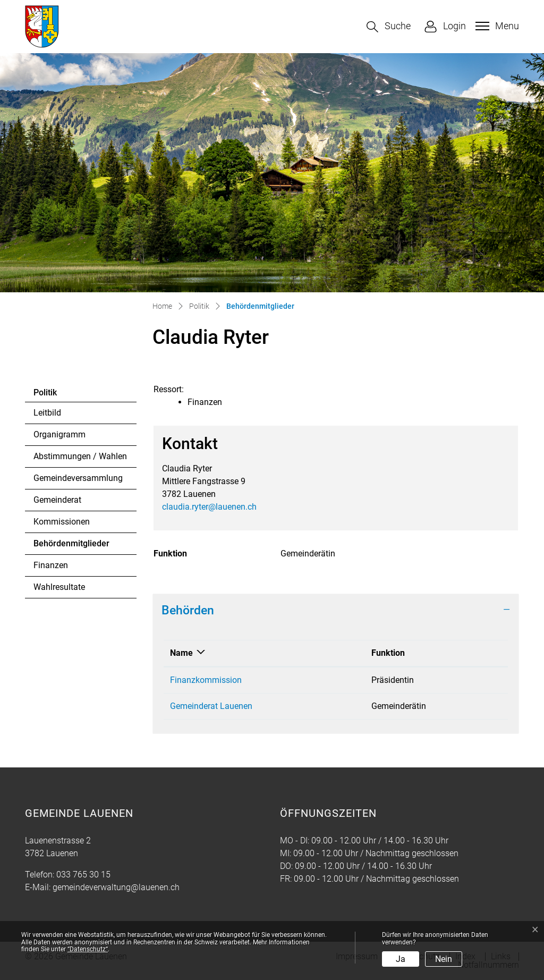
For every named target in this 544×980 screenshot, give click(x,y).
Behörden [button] (188, 610)
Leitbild (47, 413)
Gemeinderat (57, 500)
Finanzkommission (206, 680)
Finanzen (51, 565)
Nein (444, 959)
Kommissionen (62, 522)
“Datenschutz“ (88, 949)
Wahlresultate (59, 587)
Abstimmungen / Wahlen (80, 456)
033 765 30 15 (83, 875)
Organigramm (59, 434)
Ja (401, 959)
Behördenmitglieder (71, 546)
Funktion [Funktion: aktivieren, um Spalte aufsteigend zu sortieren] (388, 653)
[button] (389, 27)
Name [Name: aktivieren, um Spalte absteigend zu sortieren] (181, 653)
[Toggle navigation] (496, 26)
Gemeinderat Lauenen (211, 706)
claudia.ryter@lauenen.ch (209, 507)
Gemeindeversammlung (78, 478)
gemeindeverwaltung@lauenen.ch (116, 887)
